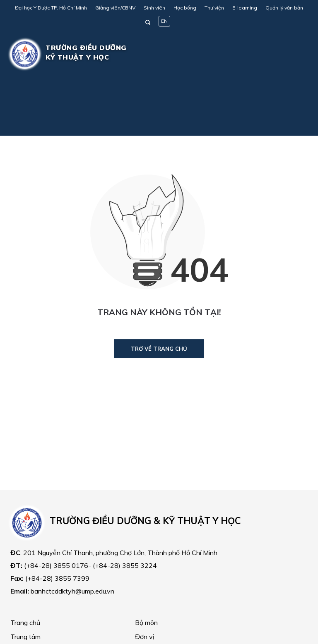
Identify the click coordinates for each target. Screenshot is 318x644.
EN (164, 21)
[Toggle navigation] (296, 54)
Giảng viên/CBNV (115, 8)
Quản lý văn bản (284, 8)
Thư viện (214, 8)
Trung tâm (25, 637)
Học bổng (185, 8)
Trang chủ (25, 622)
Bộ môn (146, 622)
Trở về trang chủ (159, 349)
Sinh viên (154, 8)
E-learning (245, 8)
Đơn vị (145, 637)
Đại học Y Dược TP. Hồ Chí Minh (51, 8)
